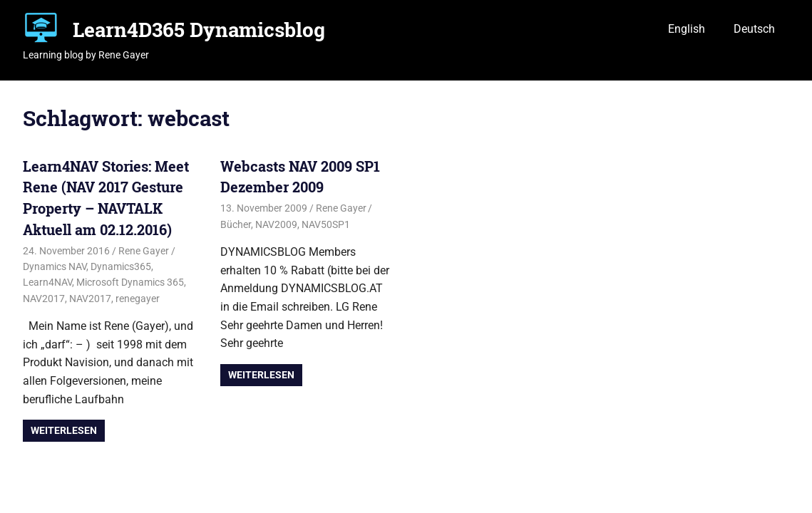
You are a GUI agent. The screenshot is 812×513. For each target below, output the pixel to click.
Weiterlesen (64, 430)
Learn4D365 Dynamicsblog (199, 30)
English (687, 29)
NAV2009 (276, 224)
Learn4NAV (47, 282)
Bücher (236, 224)
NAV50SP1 (326, 224)
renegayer (138, 299)
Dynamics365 (121, 266)
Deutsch (754, 29)
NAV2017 (44, 299)
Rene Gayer (144, 251)
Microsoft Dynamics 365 (130, 282)
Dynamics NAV (55, 266)
